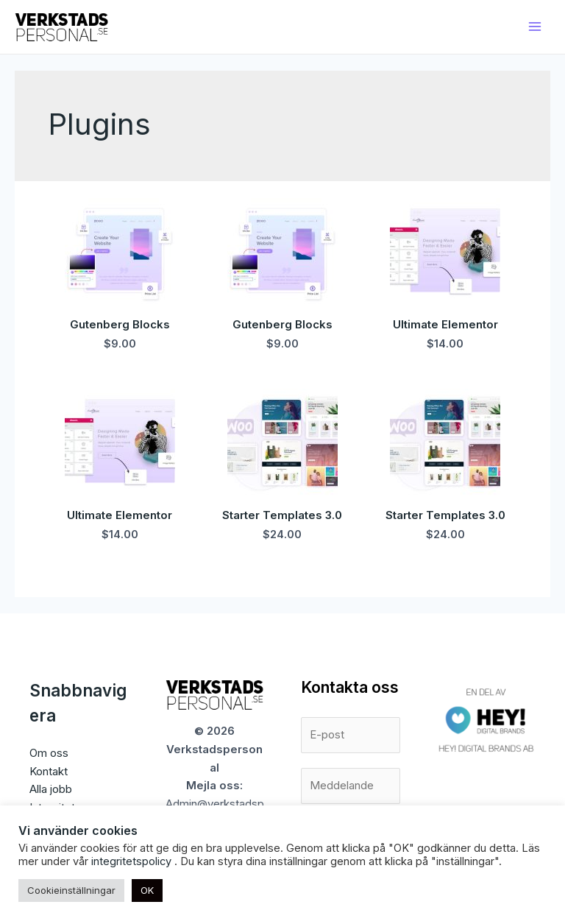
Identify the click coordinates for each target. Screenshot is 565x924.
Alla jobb (51, 789)
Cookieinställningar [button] (71, 890)
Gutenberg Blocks (120, 324)
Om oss (49, 753)
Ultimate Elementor (445, 324)
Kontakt (49, 771)
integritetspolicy (133, 861)
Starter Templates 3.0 (282, 515)
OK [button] (147, 890)
